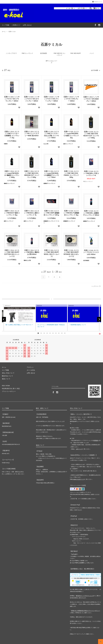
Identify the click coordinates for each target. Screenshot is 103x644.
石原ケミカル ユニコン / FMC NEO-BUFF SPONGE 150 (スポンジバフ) (71, 253)
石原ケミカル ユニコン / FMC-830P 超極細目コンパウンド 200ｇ (51, 213)
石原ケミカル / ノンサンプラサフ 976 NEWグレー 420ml (91, 99)
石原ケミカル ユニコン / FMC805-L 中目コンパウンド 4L (91, 173)
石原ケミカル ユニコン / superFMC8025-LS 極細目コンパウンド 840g (12, 174)
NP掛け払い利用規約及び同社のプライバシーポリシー (85, 611)
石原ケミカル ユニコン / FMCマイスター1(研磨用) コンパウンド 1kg (12, 135)
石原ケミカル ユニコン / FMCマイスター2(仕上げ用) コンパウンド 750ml (51, 135)
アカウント (97, 2)
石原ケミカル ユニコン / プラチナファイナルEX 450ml (91, 252)
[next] (99, 319)
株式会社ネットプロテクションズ (85, 596)
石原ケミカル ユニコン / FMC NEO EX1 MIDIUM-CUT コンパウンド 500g (32, 174)
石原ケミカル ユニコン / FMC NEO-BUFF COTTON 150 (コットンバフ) (12, 253)
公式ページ (79, 449)
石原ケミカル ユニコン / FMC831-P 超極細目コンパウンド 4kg (71, 213)
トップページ (96, 286)
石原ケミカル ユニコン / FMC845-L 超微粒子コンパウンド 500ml (91, 213)
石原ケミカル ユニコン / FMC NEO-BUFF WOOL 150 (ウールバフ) (51, 253)
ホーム (4, 32)
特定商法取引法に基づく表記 (11, 389)
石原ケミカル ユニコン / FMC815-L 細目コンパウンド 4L (32, 213)
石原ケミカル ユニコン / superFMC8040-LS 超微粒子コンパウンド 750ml (51, 174)
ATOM (8, 386)
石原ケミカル (12, 32)
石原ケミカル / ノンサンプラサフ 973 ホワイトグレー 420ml (32, 99)
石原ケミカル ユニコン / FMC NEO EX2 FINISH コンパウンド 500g (71, 174)
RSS (3, 386)
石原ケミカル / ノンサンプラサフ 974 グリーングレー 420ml (51, 99)
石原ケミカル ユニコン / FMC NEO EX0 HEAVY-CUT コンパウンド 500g (91, 135)
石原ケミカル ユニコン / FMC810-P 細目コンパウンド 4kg (12, 213)
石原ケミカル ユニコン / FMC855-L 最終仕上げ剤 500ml (32, 252)
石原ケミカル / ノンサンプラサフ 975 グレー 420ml (71, 99)
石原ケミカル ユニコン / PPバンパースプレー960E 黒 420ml (32, 134)
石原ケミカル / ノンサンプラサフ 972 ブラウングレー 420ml (12, 99)
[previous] (4, 319)
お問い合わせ (27, 25)
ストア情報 (6, 25)
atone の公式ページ (79, 479)
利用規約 (96, 441)
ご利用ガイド (16, 25)
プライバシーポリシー (9, 391)
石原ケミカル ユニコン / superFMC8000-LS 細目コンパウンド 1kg (71, 135)
